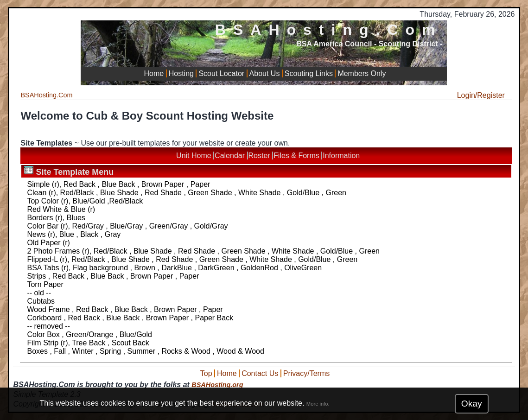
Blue (67, 234)
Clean (37, 193)
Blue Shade (119, 193)
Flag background (100, 268)
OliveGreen (303, 268)
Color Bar (43, 226)
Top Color (43, 201)
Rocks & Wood (186, 351)
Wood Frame (48, 309)
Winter (83, 351)
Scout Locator (221, 73)
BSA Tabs (43, 268)
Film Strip (43, 343)
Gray (113, 234)
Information (341, 156)
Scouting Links (309, 73)
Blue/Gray (126, 226)
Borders (40, 218)
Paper (200, 184)
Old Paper (44, 243)
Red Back (80, 184)
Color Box (43, 334)
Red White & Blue (56, 209)
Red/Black (77, 193)
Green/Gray (169, 226)
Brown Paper (163, 184)
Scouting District (408, 44)
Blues (76, 218)
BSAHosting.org (217, 385)
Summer (141, 351)
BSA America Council (334, 44)
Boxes (37, 351)
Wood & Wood (240, 351)
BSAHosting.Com (329, 30)
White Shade (260, 193)
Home (154, 73)
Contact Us (260, 373)
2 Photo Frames (53, 251)
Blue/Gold (89, 201)
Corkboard (44, 318)
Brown (144, 268)
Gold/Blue (303, 193)
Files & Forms (296, 156)
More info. (318, 404)
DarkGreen (216, 268)
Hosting (181, 73)
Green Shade (210, 193)
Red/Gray (88, 226)
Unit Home (194, 156)
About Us (265, 73)
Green (336, 193)
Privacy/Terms (306, 373)
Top (206, 373)
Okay (472, 404)
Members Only (362, 73)
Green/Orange (89, 334)
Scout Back (130, 343)
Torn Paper (45, 284)
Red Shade (163, 193)
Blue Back (118, 184)
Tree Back (89, 343)
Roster (259, 156)
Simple (38, 184)
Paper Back (214, 318)
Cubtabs (41, 301)
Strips (36, 276)
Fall (60, 351)
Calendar (230, 156)
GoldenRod (259, 268)
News (36, 234)
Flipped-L (42, 259)
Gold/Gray (211, 226)
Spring (110, 351)
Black (89, 234)
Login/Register (481, 95)
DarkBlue (177, 268)
